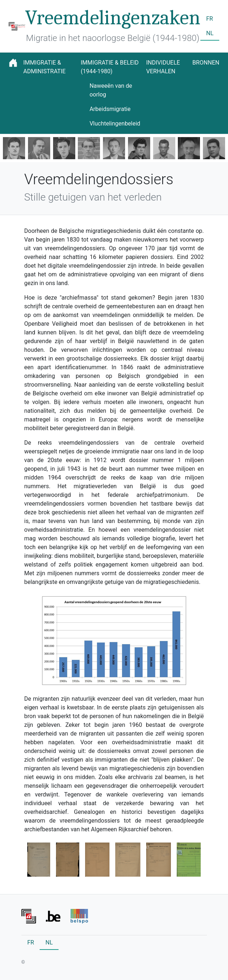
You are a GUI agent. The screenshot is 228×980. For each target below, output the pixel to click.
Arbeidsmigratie (110, 109)
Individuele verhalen (163, 67)
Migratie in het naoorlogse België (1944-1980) (113, 38)
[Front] (29, 916)
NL (210, 33)
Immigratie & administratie (44, 67)
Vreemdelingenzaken (113, 18)
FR (210, 19)
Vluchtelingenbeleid (115, 123)
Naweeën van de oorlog (111, 90)
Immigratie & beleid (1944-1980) (110, 67)
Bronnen (206, 63)
